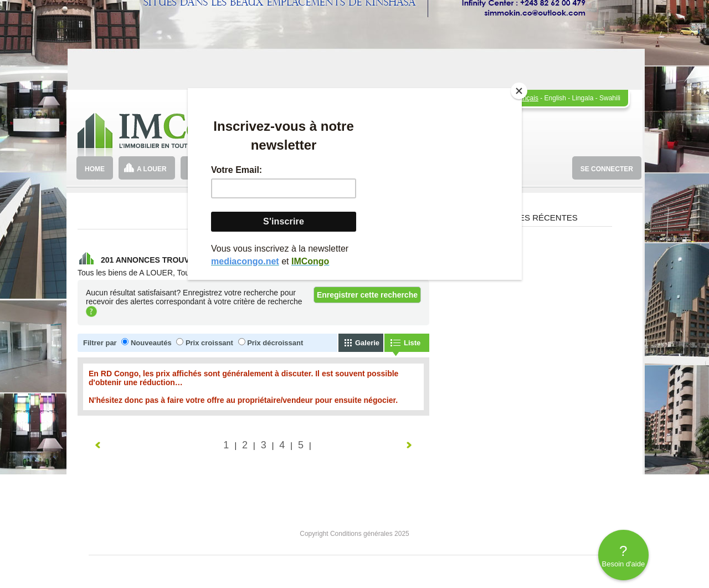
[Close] (519, 91)
